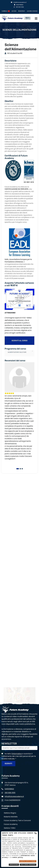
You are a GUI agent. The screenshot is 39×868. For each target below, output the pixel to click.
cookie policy (18, 857)
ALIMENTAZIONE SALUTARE (17, 352)
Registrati (22, 11)
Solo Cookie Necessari (28, 865)
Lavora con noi (32, 11)
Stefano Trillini (10, 828)
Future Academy (11, 824)
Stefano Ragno (10, 813)
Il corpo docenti (10, 806)
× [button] (36, 834)
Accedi (14, 11)
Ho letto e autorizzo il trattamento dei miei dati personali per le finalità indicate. (19, 756)
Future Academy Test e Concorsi (17, 820)
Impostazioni (14, 865)
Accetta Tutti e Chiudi (28, 861)
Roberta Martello (11, 817)
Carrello (6, 11)
